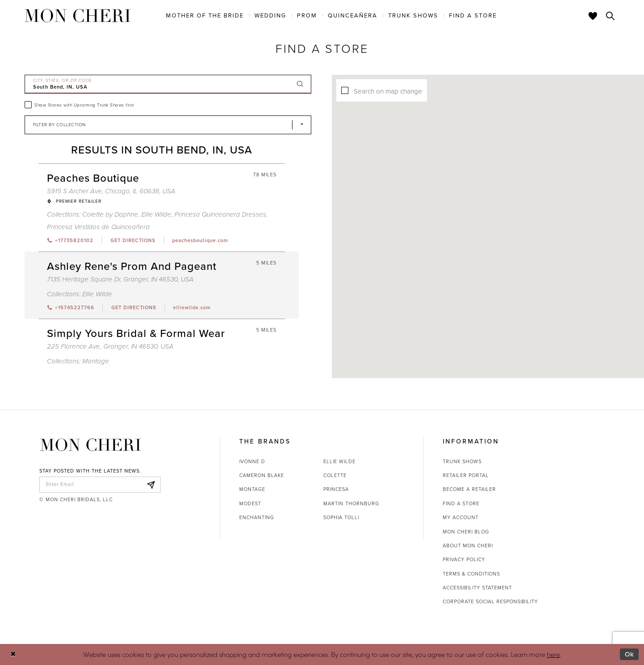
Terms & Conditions (471, 574)
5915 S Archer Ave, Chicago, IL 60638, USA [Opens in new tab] (111, 191)
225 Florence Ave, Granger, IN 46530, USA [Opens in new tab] (110, 346)
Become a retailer (469, 489)
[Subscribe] (151, 485)
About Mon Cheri (468, 546)
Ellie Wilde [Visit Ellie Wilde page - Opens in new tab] (156, 214)
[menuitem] (205, 15)
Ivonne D (252, 461)
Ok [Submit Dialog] (629, 654)
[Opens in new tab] (133, 240)
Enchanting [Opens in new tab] (257, 517)
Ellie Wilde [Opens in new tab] (339, 461)
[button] (409, 216)
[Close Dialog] (13, 654)
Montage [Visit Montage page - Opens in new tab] (96, 361)
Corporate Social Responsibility (490, 601)
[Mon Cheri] (91, 445)
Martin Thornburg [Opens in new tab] (351, 503)
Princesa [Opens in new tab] (336, 489)
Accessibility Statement (477, 588)
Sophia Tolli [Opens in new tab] (341, 517)
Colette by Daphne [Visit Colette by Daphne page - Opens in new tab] (110, 214)
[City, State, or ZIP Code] (168, 84)
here (553, 654)
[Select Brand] (168, 125)
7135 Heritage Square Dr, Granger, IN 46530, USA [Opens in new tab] (120, 279)
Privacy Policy (464, 559)
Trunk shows (462, 461)
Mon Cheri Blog (466, 532)
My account (461, 517)
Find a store (461, 503)
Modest (250, 503)
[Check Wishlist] (593, 16)
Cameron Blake (262, 475)
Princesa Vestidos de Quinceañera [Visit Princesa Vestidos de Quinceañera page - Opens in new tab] (98, 227)
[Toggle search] (610, 16)
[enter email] (100, 485)
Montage (252, 489)
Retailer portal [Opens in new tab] (466, 475)
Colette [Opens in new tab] (335, 475)
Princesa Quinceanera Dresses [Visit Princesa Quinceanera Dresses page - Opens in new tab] (220, 214)
